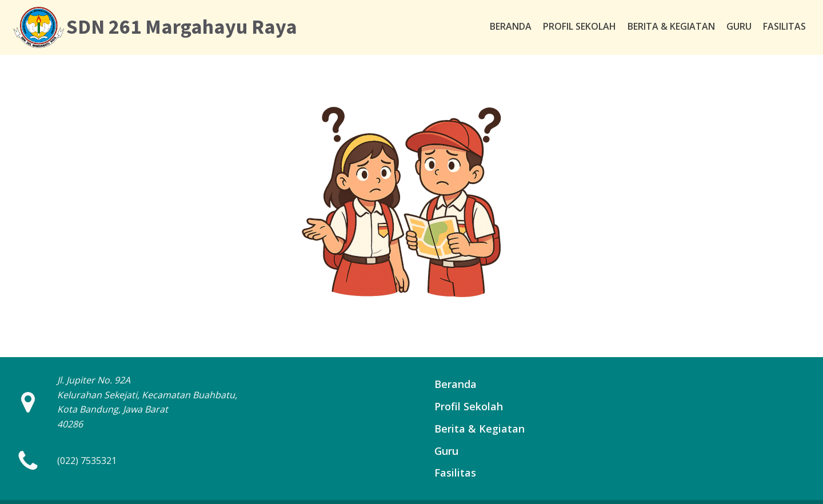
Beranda (511, 26)
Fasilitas (784, 26)
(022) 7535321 (87, 461)
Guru (739, 26)
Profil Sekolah (580, 26)
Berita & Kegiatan (671, 26)
